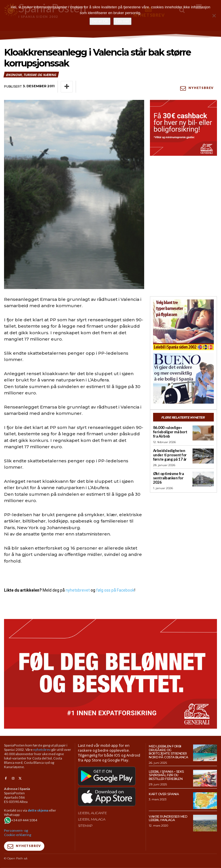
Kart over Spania (164, 794)
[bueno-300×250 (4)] (183, 378)
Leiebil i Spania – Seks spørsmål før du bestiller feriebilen (166, 775)
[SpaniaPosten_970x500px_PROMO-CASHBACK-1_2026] (110, 674)
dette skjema (38, 810)
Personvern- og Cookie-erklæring (18, 833)
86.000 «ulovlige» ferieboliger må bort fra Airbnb (170, 432)
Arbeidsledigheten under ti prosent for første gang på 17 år (170, 455)
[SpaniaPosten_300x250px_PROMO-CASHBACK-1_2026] (183, 128)
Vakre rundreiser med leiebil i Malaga (168, 818)
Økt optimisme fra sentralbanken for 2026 (168, 478)
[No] (214, 16)
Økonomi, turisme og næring (31, 75)
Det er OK (100, 21)
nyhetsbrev (42, 750)
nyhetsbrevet (78, 590)
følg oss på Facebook (115, 590)
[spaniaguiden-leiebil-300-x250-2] (183, 325)
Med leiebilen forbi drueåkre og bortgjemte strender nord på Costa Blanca (168, 752)
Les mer (122, 21)
